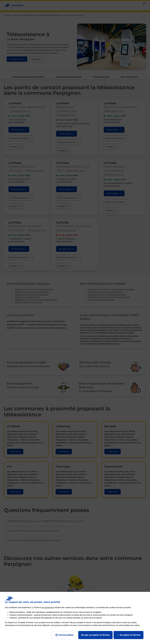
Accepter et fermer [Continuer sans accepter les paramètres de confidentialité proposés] (130, 635)
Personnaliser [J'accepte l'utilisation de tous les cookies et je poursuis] (66, 635)
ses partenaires (48, 607)
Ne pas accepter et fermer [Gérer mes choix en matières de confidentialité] (95, 635)
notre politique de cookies (129, 625)
